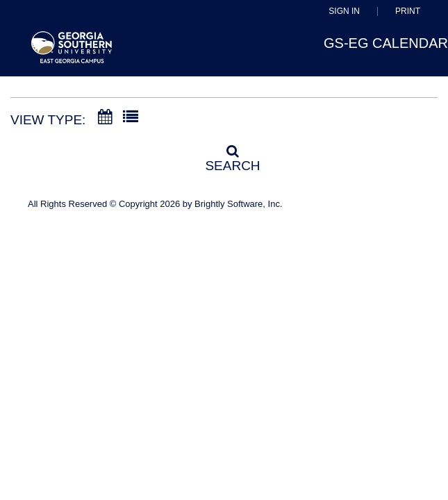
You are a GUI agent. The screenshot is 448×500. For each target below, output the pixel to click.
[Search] (224, 154)
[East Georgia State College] (72, 54)
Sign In (344, 11)
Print (408, 11)
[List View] (131, 117)
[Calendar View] (105, 117)
